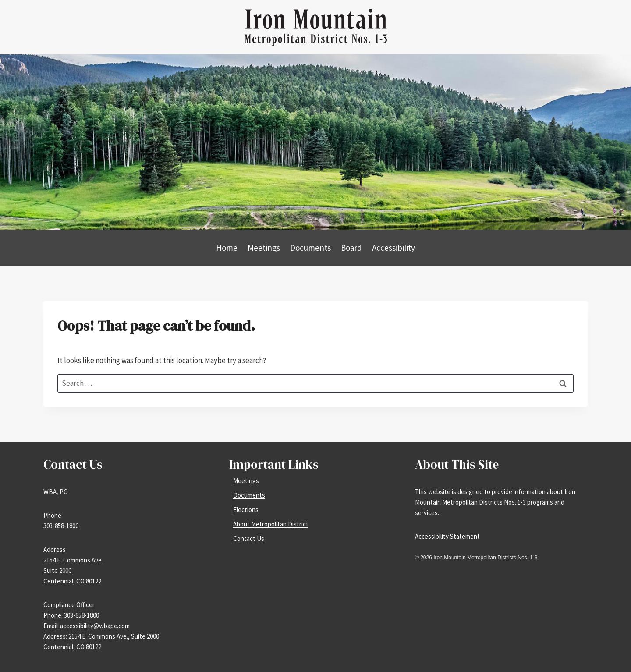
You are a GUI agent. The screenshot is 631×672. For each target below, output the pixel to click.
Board (351, 248)
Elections (246, 510)
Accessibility (393, 248)
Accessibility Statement (447, 536)
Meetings (264, 248)
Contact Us (249, 539)
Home (227, 248)
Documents (310, 248)
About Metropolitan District (271, 524)
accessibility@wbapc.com (95, 626)
